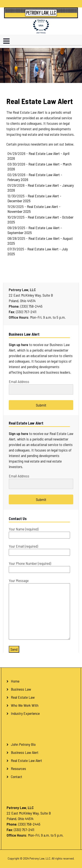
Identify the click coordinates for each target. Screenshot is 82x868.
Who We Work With (25, 705)
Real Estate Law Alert (26, 760)
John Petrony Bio (23, 744)
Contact (17, 777)
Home (15, 681)
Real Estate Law (23, 697)
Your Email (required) (39, 549)
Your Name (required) (39, 532)
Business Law (21, 689)
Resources (18, 768)
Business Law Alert (25, 752)
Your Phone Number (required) (39, 566)
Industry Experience (25, 713)
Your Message (39, 609)
